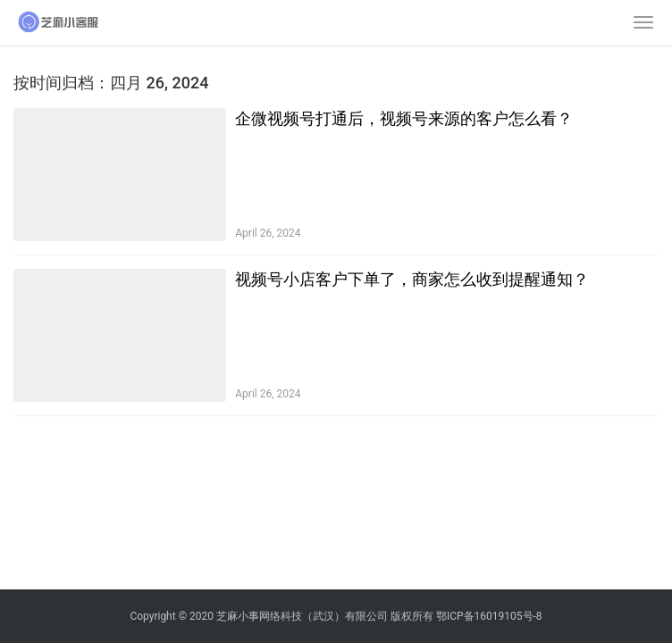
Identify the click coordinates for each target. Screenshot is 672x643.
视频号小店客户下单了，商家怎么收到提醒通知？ (412, 279)
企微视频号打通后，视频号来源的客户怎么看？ (404, 118)
